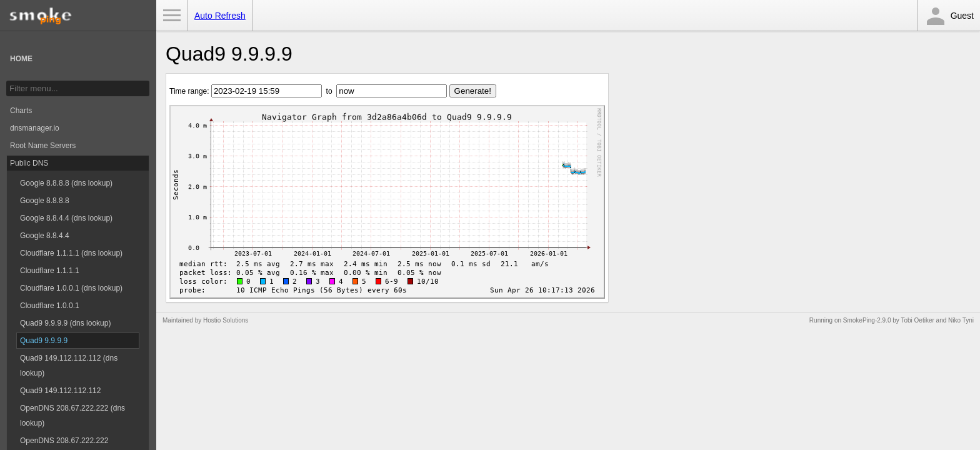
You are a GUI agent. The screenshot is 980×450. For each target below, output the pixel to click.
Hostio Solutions (226, 320)
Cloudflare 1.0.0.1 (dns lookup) (71, 288)
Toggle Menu (172, 16)
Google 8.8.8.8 (45, 201)
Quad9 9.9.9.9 (44, 341)
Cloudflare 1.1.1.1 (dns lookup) (71, 253)
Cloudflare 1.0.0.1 (50, 306)
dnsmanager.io (35, 128)
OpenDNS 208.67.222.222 (64, 441)
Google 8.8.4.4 (45, 236)
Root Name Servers (43, 146)
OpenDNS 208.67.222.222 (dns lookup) (72, 416)
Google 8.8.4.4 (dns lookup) (66, 218)
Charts (21, 111)
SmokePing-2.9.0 (867, 320)
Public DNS (29, 163)
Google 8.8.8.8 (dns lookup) (66, 183)
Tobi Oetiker (917, 320)
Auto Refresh (220, 16)
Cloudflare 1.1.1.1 (50, 271)
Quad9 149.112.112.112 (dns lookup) (69, 366)
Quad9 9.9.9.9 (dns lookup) (65, 323)
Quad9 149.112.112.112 (60, 391)
